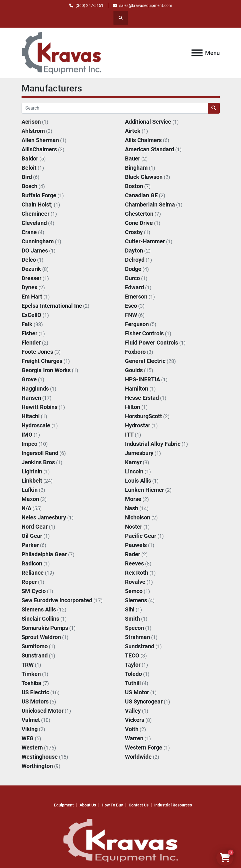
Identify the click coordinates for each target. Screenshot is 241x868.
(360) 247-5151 (89, 5)
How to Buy (112, 805)
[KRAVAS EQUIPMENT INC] (121, 840)
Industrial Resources (173, 805)
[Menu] (197, 53)
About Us (88, 805)
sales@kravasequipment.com (146, 5)
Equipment (64, 805)
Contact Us (139, 805)
